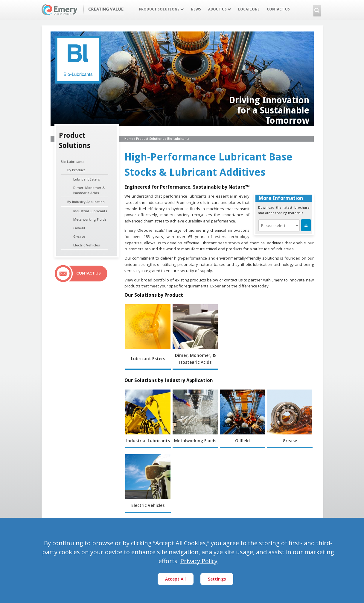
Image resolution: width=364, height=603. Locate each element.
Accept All (176, 579)
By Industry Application (86, 202)
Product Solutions (161, 9)
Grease (79, 236)
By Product (76, 170)
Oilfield (79, 228)
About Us (220, 9)
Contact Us (278, 9)
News (196, 9)
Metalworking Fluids (90, 219)
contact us (233, 280)
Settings (217, 579)
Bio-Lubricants (73, 162)
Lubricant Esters (87, 179)
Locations (249, 9)
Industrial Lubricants (90, 211)
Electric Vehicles (87, 245)
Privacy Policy (199, 561)
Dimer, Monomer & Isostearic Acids (89, 190)
